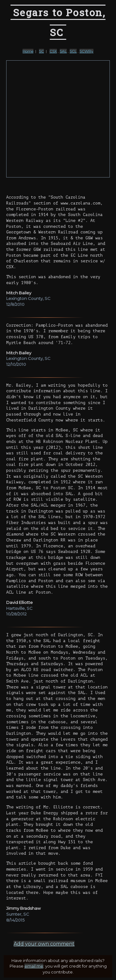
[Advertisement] (58, 119)
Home (28, 51)
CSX (53, 51)
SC (41, 51)
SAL (63, 51)
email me (34, 966)
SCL (73, 51)
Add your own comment (44, 944)
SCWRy (86, 51)
